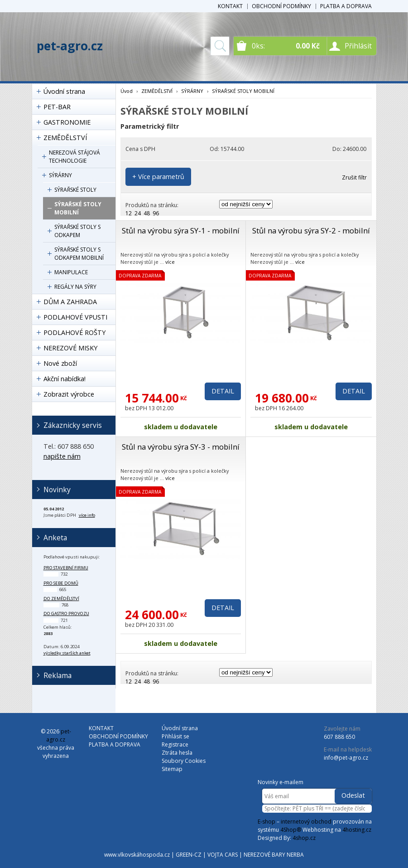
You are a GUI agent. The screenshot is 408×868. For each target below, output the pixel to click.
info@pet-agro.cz (346, 758)
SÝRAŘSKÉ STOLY (75, 190)
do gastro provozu (66, 613)
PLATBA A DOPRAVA (346, 6)
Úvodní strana (64, 91)
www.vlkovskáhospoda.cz (137, 855)
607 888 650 (339, 737)
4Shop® (291, 830)
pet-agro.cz (70, 46)
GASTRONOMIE (67, 122)
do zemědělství (61, 599)
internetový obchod (306, 822)
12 (129, 213)
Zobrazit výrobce (69, 394)
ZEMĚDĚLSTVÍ (65, 138)
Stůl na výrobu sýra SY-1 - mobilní (181, 230)
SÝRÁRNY (60, 175)
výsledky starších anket (67, 653)
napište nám (62, 456)
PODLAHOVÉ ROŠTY (74, 332)
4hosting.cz (357, 830)
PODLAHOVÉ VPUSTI (75, 317)
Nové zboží (60, 363)
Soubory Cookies (184, 761)
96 (156, 213)
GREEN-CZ (189, 855)
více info (87, 515)
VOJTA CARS (223, 855)
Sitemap (172, 769)
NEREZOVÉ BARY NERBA (274, 855)
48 (147, 213)
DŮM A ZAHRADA (70, 302)
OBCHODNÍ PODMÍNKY (281, 6)
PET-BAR (57, 107)
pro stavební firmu (66, 568)
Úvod (127, 91)
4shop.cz (304, 838)
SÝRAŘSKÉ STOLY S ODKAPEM (77, 231)
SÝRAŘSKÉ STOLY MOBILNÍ (78, 208)
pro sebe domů (61, 583)
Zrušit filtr (354, 177)
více (170, 262)
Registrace (175, 744)
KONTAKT (230, 6)
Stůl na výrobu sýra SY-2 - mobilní (311, 230)
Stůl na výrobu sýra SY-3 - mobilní (181, 447)
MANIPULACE (71, 272)
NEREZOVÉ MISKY (70, 348)
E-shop (266, 822)
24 (138, 213)
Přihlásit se (175, 736)
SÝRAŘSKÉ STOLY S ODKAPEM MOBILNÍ (79, 254)
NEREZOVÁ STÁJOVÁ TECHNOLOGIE (74, 157)
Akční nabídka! (65, 379)
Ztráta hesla (177, 753)
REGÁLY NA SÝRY (75, 287)
